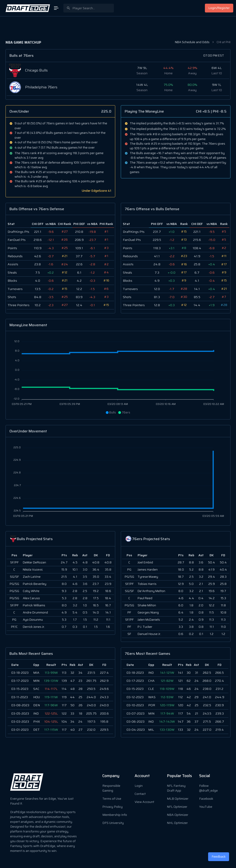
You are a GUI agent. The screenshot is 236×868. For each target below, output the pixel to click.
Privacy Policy (112, 807)
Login (139, 786)
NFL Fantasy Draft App (176, 788)
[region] (60, 698)
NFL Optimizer (177, 807)
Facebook (206, 799)
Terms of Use (112, 799)
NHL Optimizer (177, 823)
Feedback (219, 857)
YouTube (206, 807)
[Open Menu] (56, 8)
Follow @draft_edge (208, 788)
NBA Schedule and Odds (192, 42)
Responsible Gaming (111, 788)
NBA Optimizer (178, 815)
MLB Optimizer (178, 799)
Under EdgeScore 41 (97, 191)
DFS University (113, 823)
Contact (140, 794)
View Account (144, 802)
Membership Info (115, 815)
